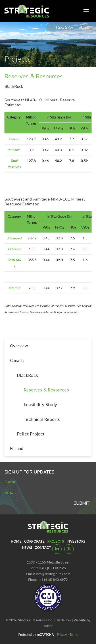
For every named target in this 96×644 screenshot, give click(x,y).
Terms (74, 635)
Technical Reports (42, 419)
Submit (81, 503)
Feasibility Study (40, 404)
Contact (43, 548)
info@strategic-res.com (53, 574)
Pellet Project (31, 434)
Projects (56, 541)
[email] (48, 493)
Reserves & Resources (46, 390)
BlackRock (28, 375)
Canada (17, 360)
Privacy (62, 635)
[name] (48, 482)
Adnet (48, 626)
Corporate (34, 541)
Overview (19, 346)
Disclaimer (63, 620)
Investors (76, 541)
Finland (17, 448)
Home (16, 541)
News (27, 548)
